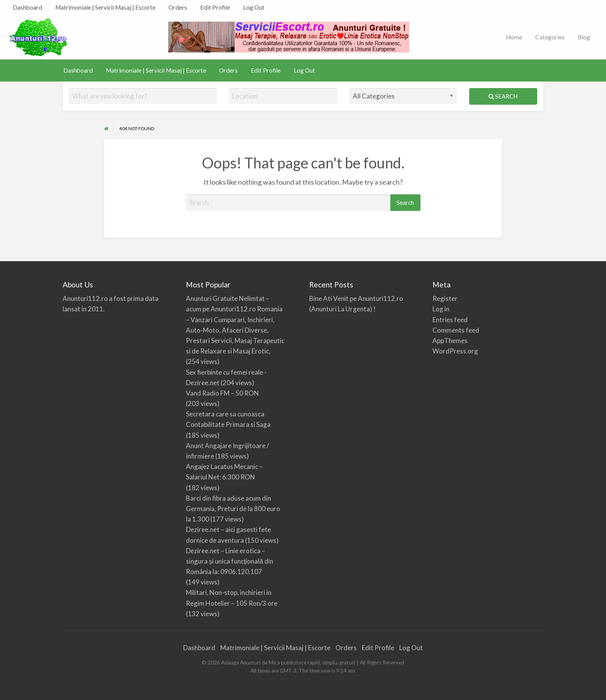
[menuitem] (27, 8)
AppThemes (450, 341)
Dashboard (27, 7)
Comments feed (456, 330)
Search (503, 96)
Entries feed (450, 320)
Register (445, 298)
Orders (178, 7)
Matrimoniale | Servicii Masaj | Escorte (105, 7)
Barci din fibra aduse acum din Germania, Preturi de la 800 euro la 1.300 (233, 509)
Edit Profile (215, 7)
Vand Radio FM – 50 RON (222, 393)
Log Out (254, 7)
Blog (584, 37)
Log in (441, 309)
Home (514, 37)
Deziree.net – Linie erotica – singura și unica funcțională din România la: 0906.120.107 (230, 561)
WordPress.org (455, 351)
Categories (550, 37)
